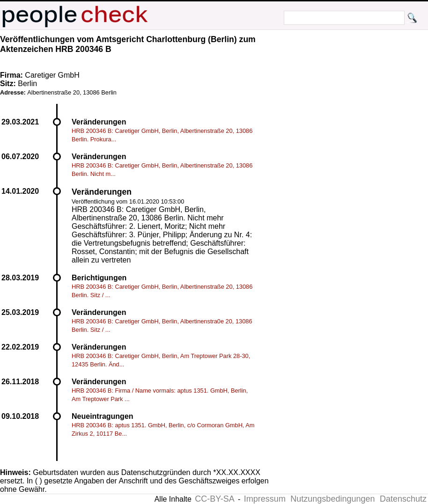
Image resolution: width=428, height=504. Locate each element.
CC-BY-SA (214, 499)
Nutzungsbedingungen (332, 499)
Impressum (265, 499)
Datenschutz (403, 499)
